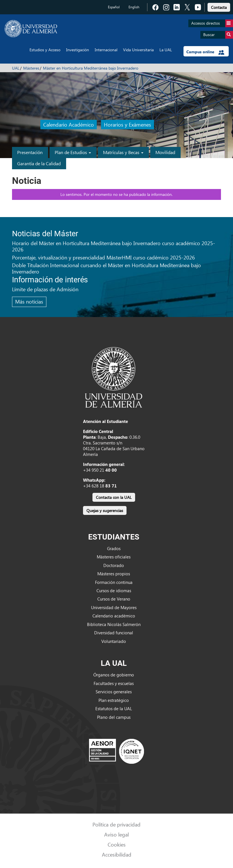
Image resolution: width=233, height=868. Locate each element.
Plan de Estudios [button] (73, 152)
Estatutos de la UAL (114, 708)
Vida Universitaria (138, 50)
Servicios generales (114, 692)
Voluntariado (114, 641)
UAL (16, 68)
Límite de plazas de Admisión (45, 289)
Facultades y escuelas (114, 683)
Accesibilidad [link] (117, 854)
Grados (114, 548)
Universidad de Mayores (114, 607)
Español (114, 7)
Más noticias (29, 301)
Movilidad (165, 152)
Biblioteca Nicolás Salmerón (114, 624)
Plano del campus (114, 717)
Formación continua (114, 582)
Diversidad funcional (114, 633)
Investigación (78, 50)
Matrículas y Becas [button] (123, 152)
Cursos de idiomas (114, 591)
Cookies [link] (117, 844)
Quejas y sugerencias (105, 510)
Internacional (106, 50)
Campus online (205, 52)
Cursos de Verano (114, 599)
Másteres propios (114, 574)
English (134, 7)
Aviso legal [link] (116, 834)
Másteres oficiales (114, 557)
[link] (219, 6)
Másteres (31, 68)
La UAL (166, 50)
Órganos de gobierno (114, 675)
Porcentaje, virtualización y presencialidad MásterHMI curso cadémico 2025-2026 (103, 257)
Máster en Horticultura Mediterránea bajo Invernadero (91, 68)
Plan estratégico (114, 700)
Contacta (219, 7)
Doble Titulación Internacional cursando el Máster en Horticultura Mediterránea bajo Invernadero (106, 268)
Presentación (30, 152)
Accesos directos (212, 23)
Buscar (218, 35)
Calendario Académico (69, 124)
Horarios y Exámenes (128, 124)
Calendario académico (114, 616)
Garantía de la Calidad (39, 163)
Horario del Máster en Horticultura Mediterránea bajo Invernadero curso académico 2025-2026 (113, 246)
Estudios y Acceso (45, 50)
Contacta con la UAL (114, 497)
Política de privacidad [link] (116, 824)
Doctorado (114, 565)
